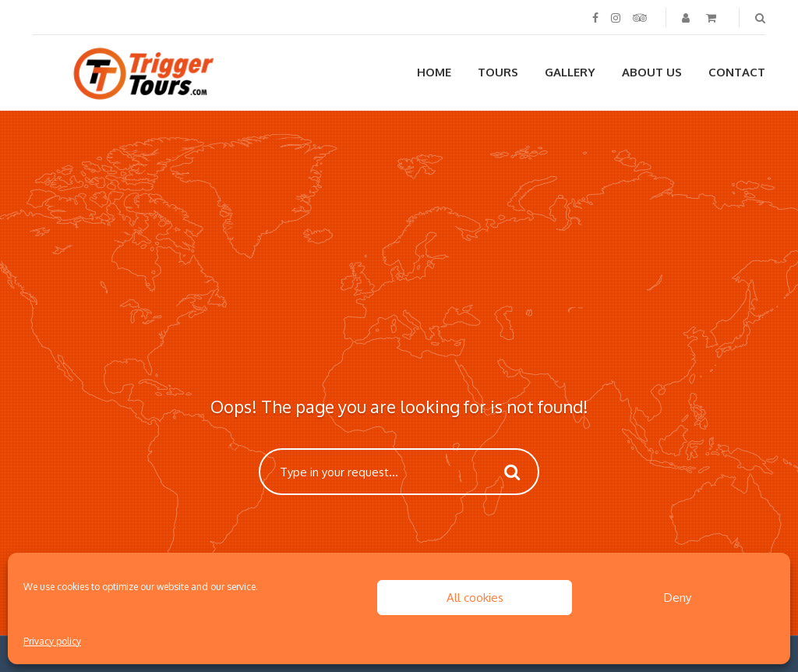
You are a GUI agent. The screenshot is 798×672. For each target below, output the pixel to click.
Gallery (570, 72)
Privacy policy (52, 641)
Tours (498, 72)
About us (652, 72)
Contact (737, 72)
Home (434, 72)
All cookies (475, 598)
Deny (678, 598)
